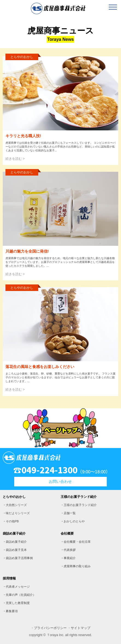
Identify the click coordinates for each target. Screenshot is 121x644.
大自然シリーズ (16, 505)
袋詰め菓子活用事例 (19, 558)
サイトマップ (81, 628)
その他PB (12, 521)
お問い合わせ (60, 482)
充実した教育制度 (18, 603)
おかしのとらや (74, 521)
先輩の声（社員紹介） (21, 595)
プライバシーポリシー (50, 628)
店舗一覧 (70, 513)
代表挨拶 (70, 550)
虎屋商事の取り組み (77, 566)
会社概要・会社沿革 (77, 542)
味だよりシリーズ (18, 513)
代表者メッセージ (18, 587)
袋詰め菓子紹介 (16, 542)
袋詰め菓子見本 (16, 550)
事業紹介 (70, 558)
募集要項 (12, 611)
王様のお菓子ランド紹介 (80, 505)
